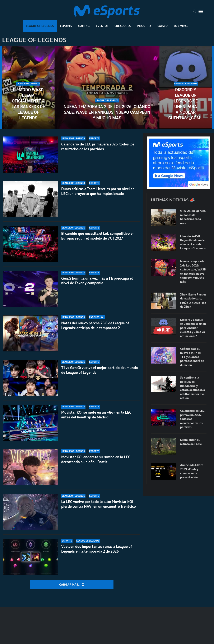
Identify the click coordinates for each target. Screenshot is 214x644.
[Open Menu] (201, 11)
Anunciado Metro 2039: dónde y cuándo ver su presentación (192, 471)
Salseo (163, 26)
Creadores (123, 26)
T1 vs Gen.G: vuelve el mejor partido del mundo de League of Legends (100, 370)
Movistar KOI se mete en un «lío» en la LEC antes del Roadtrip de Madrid (96, 417)
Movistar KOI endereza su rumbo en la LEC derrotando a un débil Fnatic (96, 459)
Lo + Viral (181, 26)
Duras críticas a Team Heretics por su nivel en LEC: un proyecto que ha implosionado (98, 191)
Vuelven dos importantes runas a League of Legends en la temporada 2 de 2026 (97, 549)
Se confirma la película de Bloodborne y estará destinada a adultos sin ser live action (193, 388)
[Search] (194, 11)
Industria (144, 26)
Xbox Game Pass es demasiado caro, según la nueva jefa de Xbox (193, 301)
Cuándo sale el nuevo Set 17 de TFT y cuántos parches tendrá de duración (192, 357)
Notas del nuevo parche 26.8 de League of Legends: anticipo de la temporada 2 (95, 325)
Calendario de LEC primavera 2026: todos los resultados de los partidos (98, 147)
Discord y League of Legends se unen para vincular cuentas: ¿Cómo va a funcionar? (186, 104)
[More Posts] (72, 585)
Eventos (102, 26)
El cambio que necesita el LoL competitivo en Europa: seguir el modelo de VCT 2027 (98, 236)
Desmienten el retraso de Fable (191, 442)
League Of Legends (40, 26)
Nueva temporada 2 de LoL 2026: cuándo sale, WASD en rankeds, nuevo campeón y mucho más (107, 112)
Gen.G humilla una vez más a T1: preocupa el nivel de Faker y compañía (97, 281)
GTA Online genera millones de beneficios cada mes (193, 217)
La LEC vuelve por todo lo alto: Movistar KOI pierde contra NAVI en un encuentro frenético (99, 504)
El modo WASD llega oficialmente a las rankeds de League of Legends (28, 104)
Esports (66, 26)
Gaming (84, 26)
